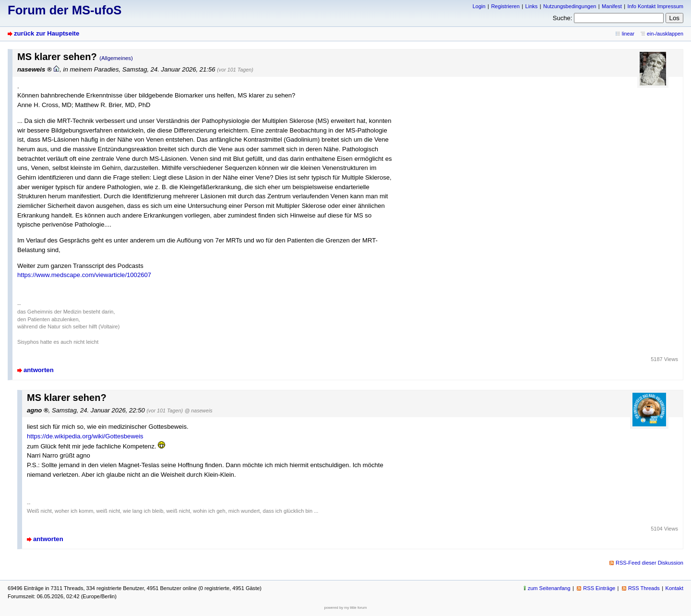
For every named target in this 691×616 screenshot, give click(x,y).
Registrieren (505, 6)
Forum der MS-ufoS (65, 10)
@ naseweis (199, 411)
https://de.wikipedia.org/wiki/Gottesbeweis (85, 436)
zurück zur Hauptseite (47, 33)
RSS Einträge (599, 588)
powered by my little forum (346, 608)
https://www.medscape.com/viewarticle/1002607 (84, 275)
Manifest (612, 6)
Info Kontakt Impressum (656, 6)
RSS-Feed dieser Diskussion (649, 563)
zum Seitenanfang (549, 588)
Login (479, 6)
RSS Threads (644, 588)
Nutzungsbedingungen (570, 6)
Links (532, 6)
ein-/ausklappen (665, 34)
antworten (39, 370)
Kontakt (674, 588)
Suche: (563, 18)
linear (628, 34)
